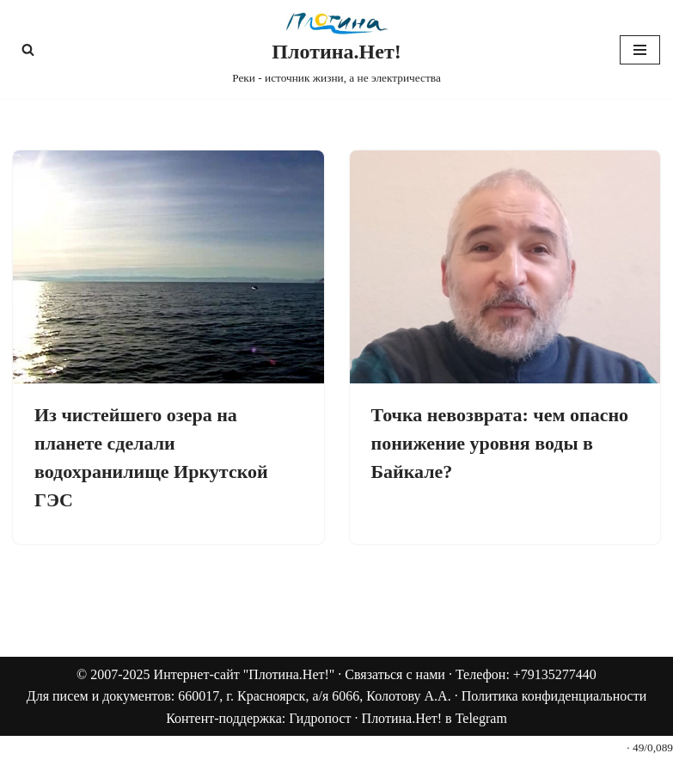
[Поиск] (28, 49)
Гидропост (320, 718)
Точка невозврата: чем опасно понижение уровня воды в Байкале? (500, 443)
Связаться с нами (395, 674)
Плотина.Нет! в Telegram (434, 718)
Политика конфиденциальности (554, 696)
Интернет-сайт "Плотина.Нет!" (245, 674)
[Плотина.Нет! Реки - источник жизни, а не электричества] (336, 49)
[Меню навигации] (640, 50)
